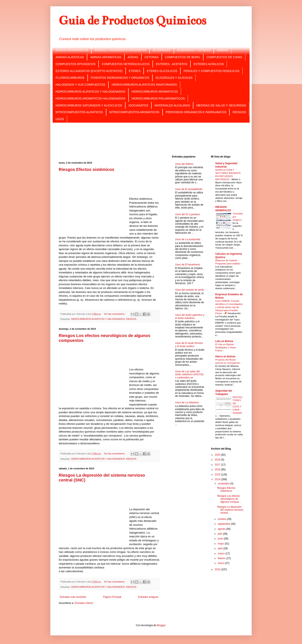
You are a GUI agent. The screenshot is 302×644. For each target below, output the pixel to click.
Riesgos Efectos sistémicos (87, 169)
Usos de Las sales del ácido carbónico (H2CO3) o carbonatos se (189, 374)
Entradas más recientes (73, 597)
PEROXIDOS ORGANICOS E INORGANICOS (196, 112)
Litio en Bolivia (224, 341)
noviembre (224, 484)
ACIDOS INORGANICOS (72, 50)
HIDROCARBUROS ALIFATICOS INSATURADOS (144, 85)
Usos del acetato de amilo (190, 290)
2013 (218, 569)
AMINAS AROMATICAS (106, 57)
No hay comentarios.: (115, 314)
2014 (218, 479)
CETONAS (152, 57)
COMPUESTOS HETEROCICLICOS (126, 64)
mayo (221, 544)
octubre (222, 519)
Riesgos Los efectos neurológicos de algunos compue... (229, 499)
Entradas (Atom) (84, 603)
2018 (218, 460)
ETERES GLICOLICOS (162, 71)
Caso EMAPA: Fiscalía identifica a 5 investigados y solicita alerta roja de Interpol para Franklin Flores (229, 307)
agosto (222, 529)
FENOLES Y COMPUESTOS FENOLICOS (211, 71)
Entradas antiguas (148, 597)
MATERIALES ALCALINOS (172, 105)
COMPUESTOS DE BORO (182, 57)
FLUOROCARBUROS (70, 78)
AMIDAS (223, 50)
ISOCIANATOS (138, 105)
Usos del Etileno (184, 164)
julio (220, 534)
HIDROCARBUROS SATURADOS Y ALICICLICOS (89, 105)
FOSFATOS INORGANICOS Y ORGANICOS (120, 78)
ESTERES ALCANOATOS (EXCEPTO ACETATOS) (89, 71)
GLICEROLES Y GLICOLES (174, 78)
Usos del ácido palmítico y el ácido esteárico (190, 316)
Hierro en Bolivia (225, 357)
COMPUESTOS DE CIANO (224, 57)
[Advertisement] (151, 139)
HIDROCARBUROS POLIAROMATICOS (158, 98)
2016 (218, 470)
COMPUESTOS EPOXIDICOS (75, 64)
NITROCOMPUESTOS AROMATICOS (134, 112)
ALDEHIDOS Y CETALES (194, 50)
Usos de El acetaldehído (189, 189)
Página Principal (112, 597)
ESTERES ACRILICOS (209, 64)
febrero (222, 558)
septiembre (224, 524)
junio (221, 539)
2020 (218, 455)
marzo (222, 553)
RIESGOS (239, 112)
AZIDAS (133, 57)
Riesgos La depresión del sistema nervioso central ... (230, 510)
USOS (60, 119)
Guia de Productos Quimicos (132, 20)
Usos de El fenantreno (188, 265)
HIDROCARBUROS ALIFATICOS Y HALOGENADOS (90, 92)
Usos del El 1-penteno (187, 214)
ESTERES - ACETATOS (172, 64)
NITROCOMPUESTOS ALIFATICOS (79, 112)
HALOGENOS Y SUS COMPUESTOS (80, 85)
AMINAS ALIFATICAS (70, 57)
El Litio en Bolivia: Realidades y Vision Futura (226, 348)
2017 (218, 465)
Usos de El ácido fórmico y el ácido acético (189, 345)
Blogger (161, 625)
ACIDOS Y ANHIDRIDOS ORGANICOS (120, 50)
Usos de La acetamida (188, 239)
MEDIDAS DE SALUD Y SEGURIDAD (221, 105)
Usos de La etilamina (187, 403)
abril (220, 548)
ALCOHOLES (162, 50)
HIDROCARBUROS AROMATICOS (155, 92)
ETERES (135, 71)
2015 (218, 475)
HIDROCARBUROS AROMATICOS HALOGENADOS (90, 98)
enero (221, 563)
